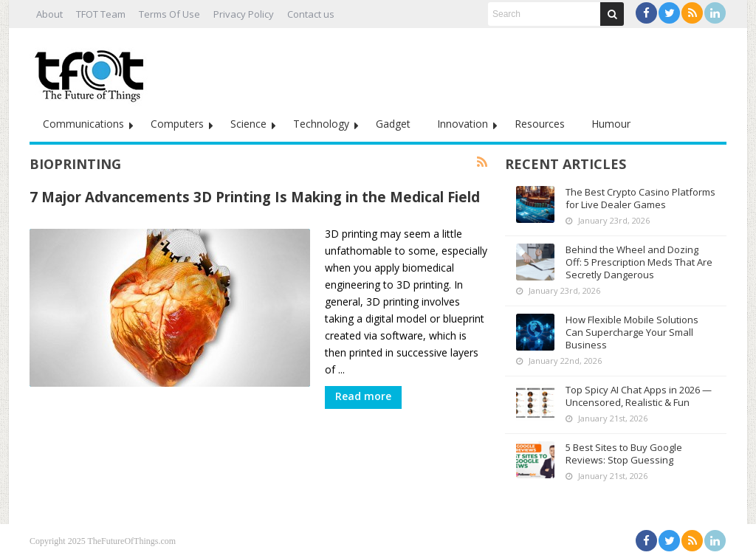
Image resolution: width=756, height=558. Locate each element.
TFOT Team (101, 14)
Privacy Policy (244, 14)
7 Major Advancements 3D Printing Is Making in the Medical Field (255, 197)
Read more (363, 396)
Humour (611, 124)
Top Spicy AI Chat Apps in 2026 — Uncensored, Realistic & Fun (639, 396)
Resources (540, 124)
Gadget (393, 124)
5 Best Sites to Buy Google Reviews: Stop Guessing (624, 454)
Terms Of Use (169, 14)
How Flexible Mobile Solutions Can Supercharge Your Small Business (632, 332)
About (49, 14)
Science (248, 124)
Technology (321, 124)
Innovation (463, 124)
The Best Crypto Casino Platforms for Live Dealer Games (640, 198)
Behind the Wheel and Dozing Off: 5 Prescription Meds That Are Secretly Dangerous (639, 262)
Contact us (311, 14)
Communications (83, 124)
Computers (177, 124)
